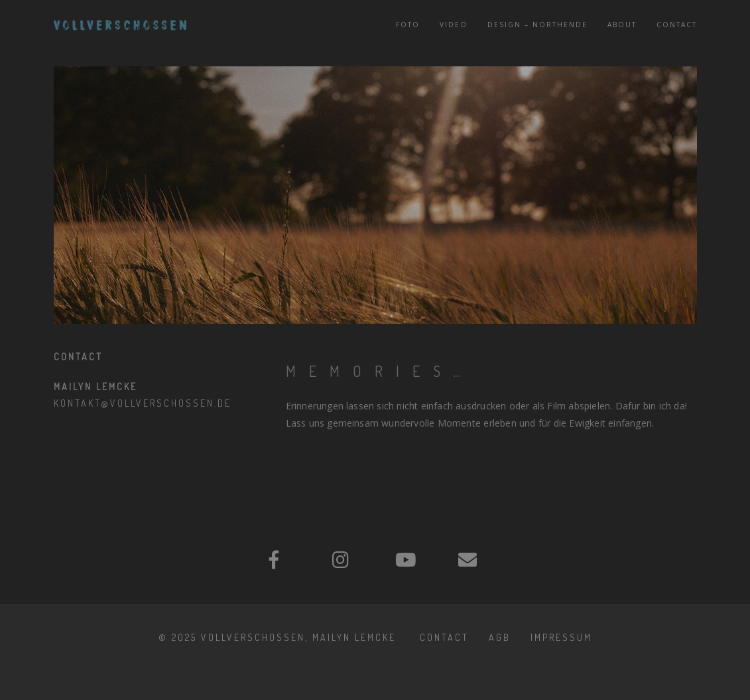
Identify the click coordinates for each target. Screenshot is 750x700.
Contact (677, 25)
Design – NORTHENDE (537, 25)
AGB (500, 637)
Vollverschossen (253, 637)
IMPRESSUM (561, 637)
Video (454, 25)
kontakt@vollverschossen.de (143, 403)
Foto (408, 25)
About (622, 25)
